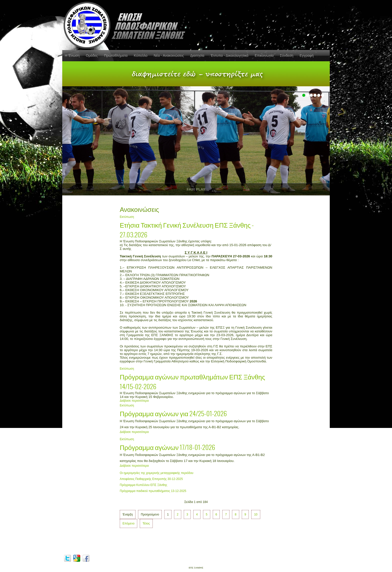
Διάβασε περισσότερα (134, 401)
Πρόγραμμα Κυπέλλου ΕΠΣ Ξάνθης (143, 485)
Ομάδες (92, 56)
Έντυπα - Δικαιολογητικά (229, 56)
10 (256, 514)
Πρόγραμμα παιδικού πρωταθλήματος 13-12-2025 (153, 491)
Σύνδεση (287, 56)
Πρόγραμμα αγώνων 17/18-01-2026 (167, 447)
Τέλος (146, 523)
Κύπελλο (140, 56)
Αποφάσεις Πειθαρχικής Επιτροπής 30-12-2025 (151, 479)
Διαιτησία (197, 56)
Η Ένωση (72, 56)
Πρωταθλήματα (116, 56)
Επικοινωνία (264, 56)
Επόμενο (128, 523)
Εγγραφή (306, 56)
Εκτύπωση (127, 217)
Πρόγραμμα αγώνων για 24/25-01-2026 (173, 413)
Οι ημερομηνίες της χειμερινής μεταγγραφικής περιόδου (156, 473)
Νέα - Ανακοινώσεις (169, 56)
